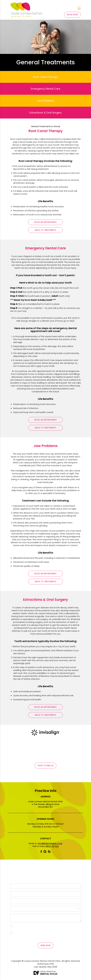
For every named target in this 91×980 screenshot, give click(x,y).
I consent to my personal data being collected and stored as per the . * (47, 927)
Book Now (72, 15)
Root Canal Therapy (46, 77)
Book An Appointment (46, 222)
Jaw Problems (46, 101)
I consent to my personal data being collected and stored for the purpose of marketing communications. (47, 934)
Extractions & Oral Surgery (46, 113)
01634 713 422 (52, 846)
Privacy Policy (24, 929)
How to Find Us (46, 766)
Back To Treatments (46, 230)
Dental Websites (47, 971)
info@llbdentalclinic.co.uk (50, 843)
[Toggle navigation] (79, 8)
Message (46, 918)
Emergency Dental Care (46, 89)
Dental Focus (49, 974)
